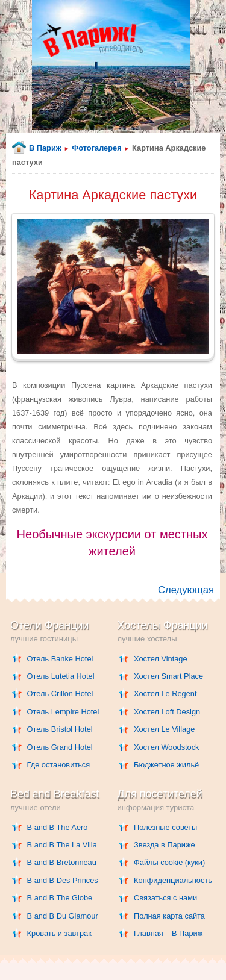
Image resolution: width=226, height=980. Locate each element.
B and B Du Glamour (63, 916)
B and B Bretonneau (62, 862)
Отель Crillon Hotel (60, 694)
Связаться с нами (165, 898)
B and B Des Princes (63, 880)
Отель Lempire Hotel (63, 712)
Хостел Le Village (164, 729)
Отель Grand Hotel (60, 747)
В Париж (45, 148)
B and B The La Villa (62, 845)
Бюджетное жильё (166, 765)
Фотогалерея (96, 148)
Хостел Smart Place (168, 676)
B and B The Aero (58, 827)
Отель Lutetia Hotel (61, 676)
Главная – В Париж (168, 933)
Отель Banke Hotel (60, 659)
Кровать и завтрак (59, 933)
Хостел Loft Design (167, 712)
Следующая (186, 590)
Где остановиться (59, 765)
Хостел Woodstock (166, 747)
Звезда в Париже (165, 845)
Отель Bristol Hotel (60, 729)
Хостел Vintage (161, 659)
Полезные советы (165, 827)
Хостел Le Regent (165, 694)
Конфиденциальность (173, 880)
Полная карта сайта (169, 916)
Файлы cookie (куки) (169, 862)
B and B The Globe (60, 898)
